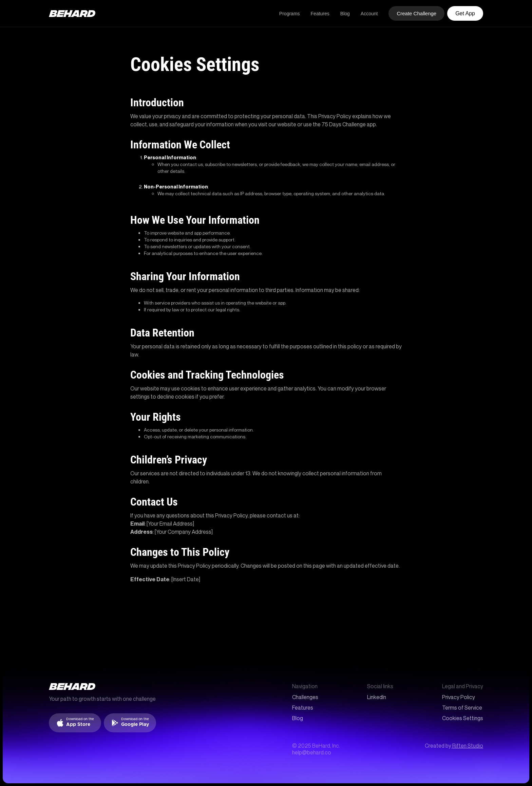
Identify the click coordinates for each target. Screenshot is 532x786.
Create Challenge (416, 13)
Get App (465, 13)
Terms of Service (462, 708)
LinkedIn (377, 697)
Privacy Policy (459, 697)
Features (320, 14)
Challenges (305, 697)
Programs (290, 14)
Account (369, 14)
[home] (72, 13)
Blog (345, 14)
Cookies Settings (463, 718)
